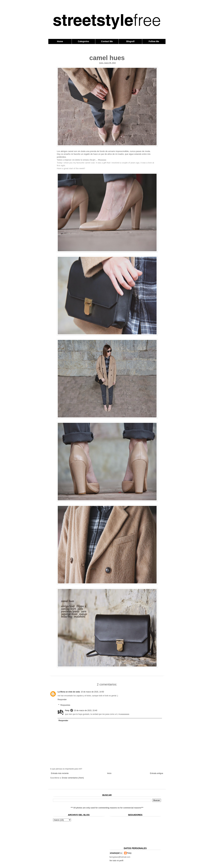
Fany (67, 710)
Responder (62, 700)
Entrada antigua (156, 773)
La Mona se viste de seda (69, 692)
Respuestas (65, 705)
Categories (83, 41)
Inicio (109, 773)
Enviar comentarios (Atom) (73, 778)
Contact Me (107, 41)
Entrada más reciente (60, 773)
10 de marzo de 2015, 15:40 (86, 710)
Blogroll (130, 41)
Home (60, 41)
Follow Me (154, 41)
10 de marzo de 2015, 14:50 (92, 692)
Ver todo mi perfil (116, 861)
